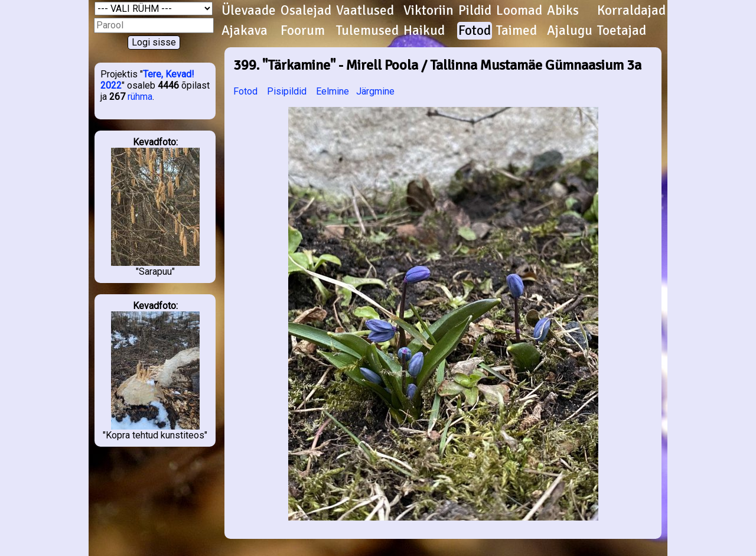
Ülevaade (249, 11)
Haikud (424, 31)
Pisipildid (287, 91)
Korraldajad (631, 11)
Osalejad (306, 11)
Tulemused (367, 31)
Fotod (475, 31)
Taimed (517, 31)
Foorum (303, 31)
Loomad (519, 11)
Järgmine (375, 91)
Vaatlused (365, 11)
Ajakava (245, 31)
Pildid (475, 11)
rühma (140, 97)
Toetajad (622, 31)
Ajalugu (570, 31)
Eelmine (333, 91)
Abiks (563, 11)
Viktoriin (428, 11)
